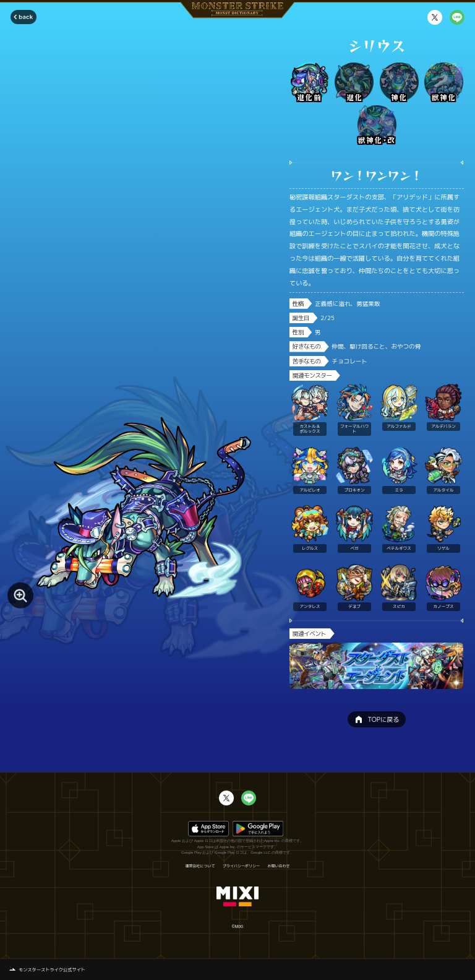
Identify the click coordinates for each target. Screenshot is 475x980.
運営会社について (200, 866)
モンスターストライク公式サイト (52, 969)
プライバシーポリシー (241, 866)
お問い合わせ (279, 866)
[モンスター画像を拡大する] (20, 596)
